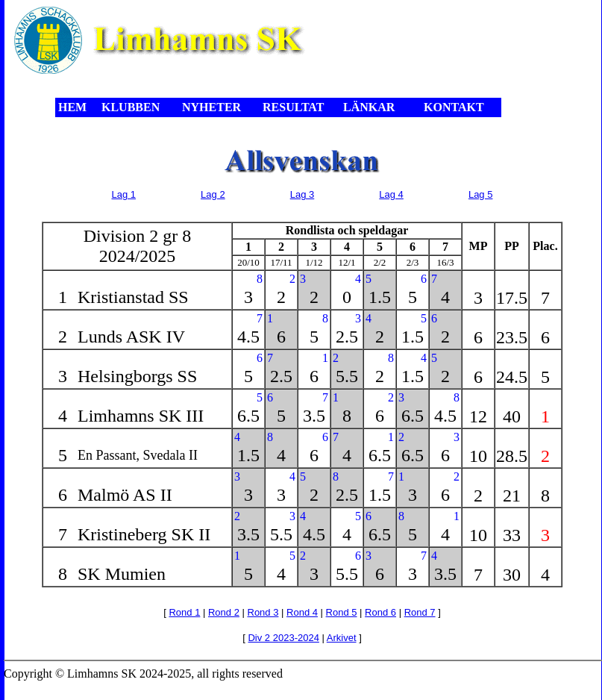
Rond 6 (380, 612)
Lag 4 (391, 194)
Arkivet (342, 638)
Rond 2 (224, 612)
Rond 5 (342, 612)
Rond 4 (302, 612)
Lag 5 (481, 194)
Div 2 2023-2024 (283, 638)
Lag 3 (302, 194)
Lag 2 (213, 194)
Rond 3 (263, 612)
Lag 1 (124, 194)
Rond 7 (420, 612)
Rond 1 (184, 612)
